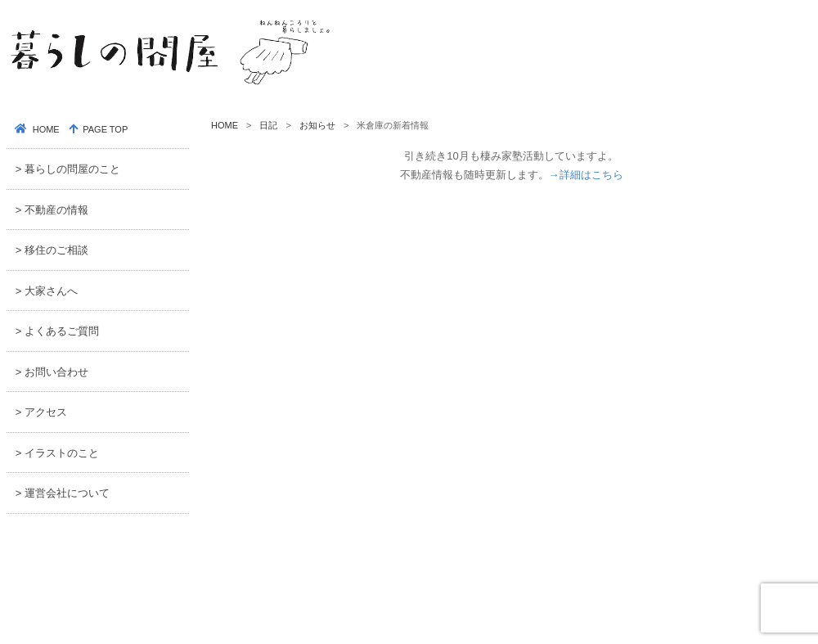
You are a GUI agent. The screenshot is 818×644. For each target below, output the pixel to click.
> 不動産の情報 (52, 210)
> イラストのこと (57, 453)
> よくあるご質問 (57, 331)
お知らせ (317, 125)
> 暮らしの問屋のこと (68, 169)
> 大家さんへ (47, 291)
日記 (268, 125)
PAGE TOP (104, 129)
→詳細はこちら (586, 175)
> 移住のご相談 (52, 250)
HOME (225, 125)
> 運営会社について (63, 493)
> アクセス (41, 412)
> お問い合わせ (52, 372)
